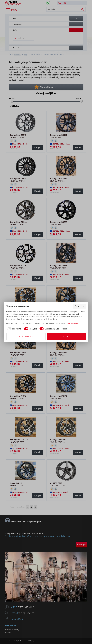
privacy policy (74, 323)
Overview (79, 306)
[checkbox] (14, 329)
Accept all (66, 337)
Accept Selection (26, 337)
